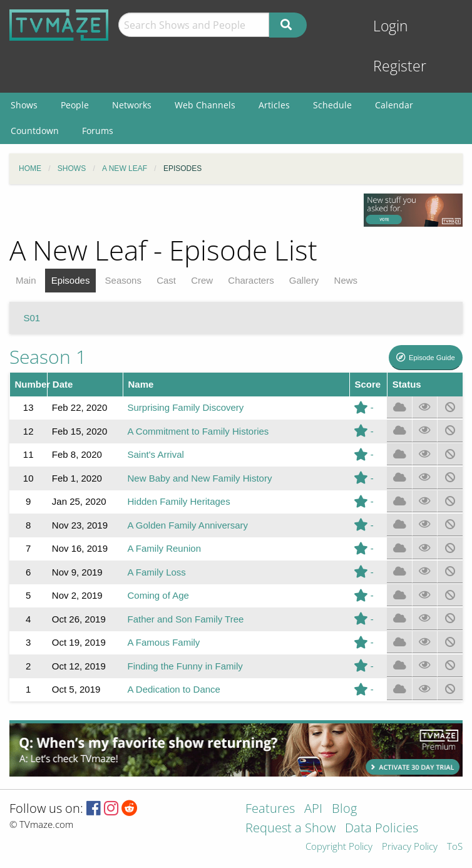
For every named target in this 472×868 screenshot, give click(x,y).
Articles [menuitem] (274, 105)
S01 (32, 318)
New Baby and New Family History (199, 478)
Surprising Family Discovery (185, 407)
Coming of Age (158, 595)
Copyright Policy (339, 847)
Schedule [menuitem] (332, 105)
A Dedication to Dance (173, 689)
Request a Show (290, 829)
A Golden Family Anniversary (187, 525)
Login (391, 26)
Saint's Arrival (155, 454)
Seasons (123, 280)
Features (270, 809)
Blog (344, 809)
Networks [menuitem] (132, 105)
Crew (202, 280)
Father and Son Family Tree (185, 619)
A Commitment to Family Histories (198, 431)
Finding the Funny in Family (185, 666)
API (313, 809)
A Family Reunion (164, 548)
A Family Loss (156, 572)
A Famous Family (163, 642)
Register (400, 66)
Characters (251, 280)
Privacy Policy (410, 847)
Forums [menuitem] (98, 131)
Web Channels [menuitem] (205, 105)
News (346, 280)
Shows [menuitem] (24, 105)
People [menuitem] (75, 105)
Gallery (304, 280)
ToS (455, 847)
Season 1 (48, 357)
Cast (166, 280)
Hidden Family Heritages (178, 501)
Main (26, 280)
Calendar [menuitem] (394, 105)
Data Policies (382, 829)
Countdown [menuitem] (35, 131)
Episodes (71, 280)
